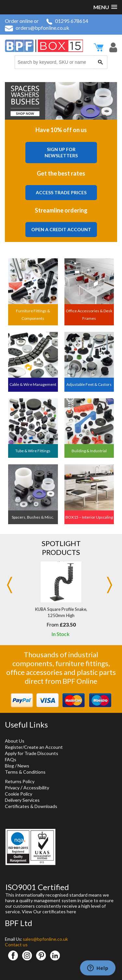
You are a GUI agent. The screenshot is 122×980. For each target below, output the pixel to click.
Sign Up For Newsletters (61, 153)
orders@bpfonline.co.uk (37, 28)
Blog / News (17, 766)
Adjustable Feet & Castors (89, 384)
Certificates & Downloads (31, 806)
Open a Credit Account (61, 229)
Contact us (16, 945)
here (71, 911)
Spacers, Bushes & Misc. (33, 517)
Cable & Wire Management (33, 384)
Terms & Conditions (25, 772)
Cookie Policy (19, 794)
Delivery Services (22, 800)
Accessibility (36, 788)
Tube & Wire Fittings (33, 451)
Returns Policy (20, 781)
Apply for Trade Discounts (32, 753)
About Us (15, 741)
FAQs (11, 759)
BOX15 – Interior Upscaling (89, 517)
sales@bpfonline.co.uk (45, 939)
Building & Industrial (89, 451)
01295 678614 (67, 21)
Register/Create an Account (34, 747)
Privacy (12, 788)
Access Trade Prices (61, 192)
